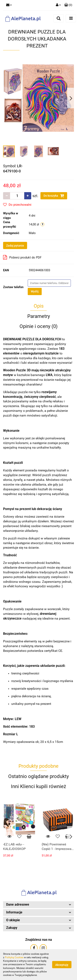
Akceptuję (62, 965)
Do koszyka (54, 196)
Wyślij (35, 291)
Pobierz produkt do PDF (22, 257)
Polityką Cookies (14, 957)
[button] (68, 5)
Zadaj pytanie (15, 246)
